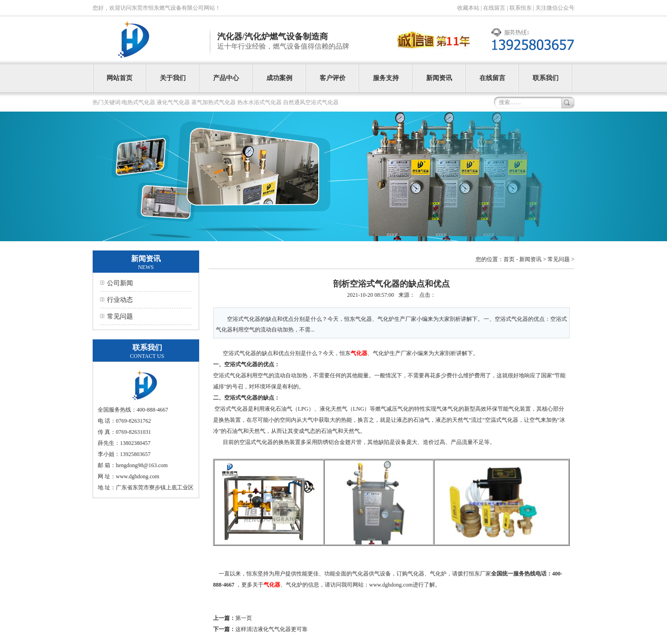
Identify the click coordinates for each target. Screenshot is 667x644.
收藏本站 (468, 8)
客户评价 (333, 78)
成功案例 (279, 78)
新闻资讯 (439, 78)
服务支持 (386, 78)
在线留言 (494, 8)
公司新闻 (120, 283)
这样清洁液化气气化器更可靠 (271, 629)
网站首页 (120, 78)
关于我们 (173, 78)
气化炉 (294, 585)
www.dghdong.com (391, 585)
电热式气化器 (138, 102)
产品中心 (226, 78)
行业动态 (120, 300)
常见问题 (120, 316)
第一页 (244, 618)
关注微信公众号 (555, 8)
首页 (509, 259)
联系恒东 (521, 8)
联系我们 (546, 78)
